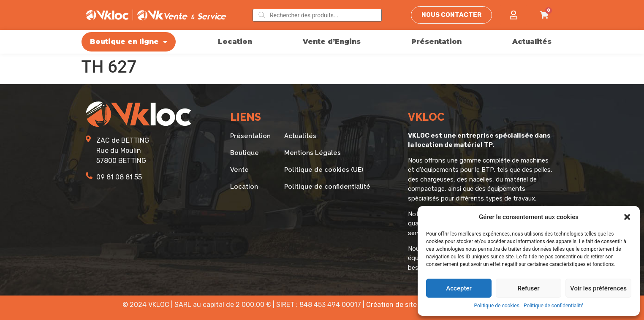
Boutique (245, 153)
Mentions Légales (312, 153)
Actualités (532, 42)
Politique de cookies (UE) (324, 170)
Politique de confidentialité (554, 306)
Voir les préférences (598, 288)
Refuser (528, 288)
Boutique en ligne (129, 42)
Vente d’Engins (332, 42)
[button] (627, 217)
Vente (239, 170)
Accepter (459, 288)
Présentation (436, 42)
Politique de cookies (497, 306)
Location (235, 42)
